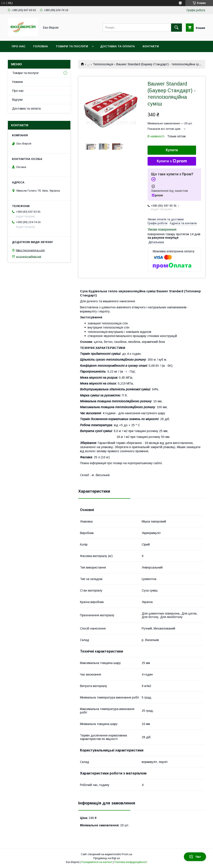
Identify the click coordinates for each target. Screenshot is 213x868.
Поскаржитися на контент (97, 862)
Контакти (151, 46)
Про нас (19, 46)
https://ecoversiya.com (30, 250)
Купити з (172, 161)
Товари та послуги (72, 46)
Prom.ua (127, 854)
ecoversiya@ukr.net (29, 256)
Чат (195, 857)
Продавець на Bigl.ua (106, 858)
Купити (172, 150)
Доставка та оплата (117, 46)
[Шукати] (176, 28)
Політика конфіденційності (131, 862)
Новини (17, 82)
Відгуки (17, 100)
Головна (41, 46)
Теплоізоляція (103, 64)
